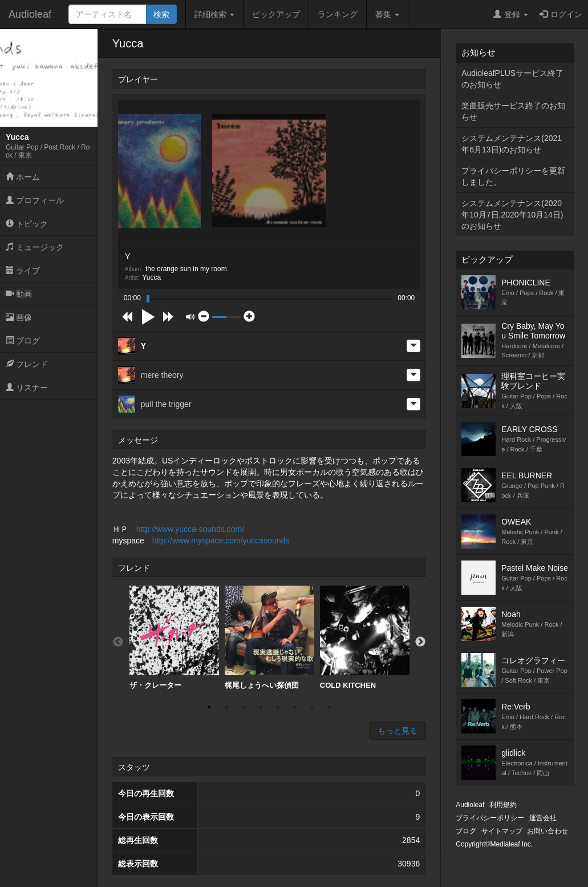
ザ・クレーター (174, 638)
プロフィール (35, 200)
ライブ (23, 271)
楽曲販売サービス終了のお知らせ (513, 111)
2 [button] (226, 707)
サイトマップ (502, 831)
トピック (27, 224)
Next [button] (420, 642)
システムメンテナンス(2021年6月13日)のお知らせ (512, 144)
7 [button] (312, 707)
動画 (19, 294)
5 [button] (278, 707)
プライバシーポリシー (490, 818)
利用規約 (503, 805)
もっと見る (398, 731)
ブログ (23, 341)
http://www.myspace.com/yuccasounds (221, 541)
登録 (511, 14)
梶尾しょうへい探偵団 (269, 638)
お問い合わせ (548, 831)
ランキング (338, 14)
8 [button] (329, 707)
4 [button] (261, 707)
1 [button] (209, 707)
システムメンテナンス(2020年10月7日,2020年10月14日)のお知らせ (512, 215)
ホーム (23, 177)
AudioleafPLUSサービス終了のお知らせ (512, 79)
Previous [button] (118, 642)
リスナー (27, 388)
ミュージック (35, 247)
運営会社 (543, 818)
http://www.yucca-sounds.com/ (190, 529)
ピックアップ (276, 14)
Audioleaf (30, 14)
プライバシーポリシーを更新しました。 (513, 176)
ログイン (561, 14)
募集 (387, 14)
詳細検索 (214, 14)
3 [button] (244, 707)
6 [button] (295, 707)
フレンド (27, 364)
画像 (19, 317)
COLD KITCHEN (365, 638)
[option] (174, 638)
